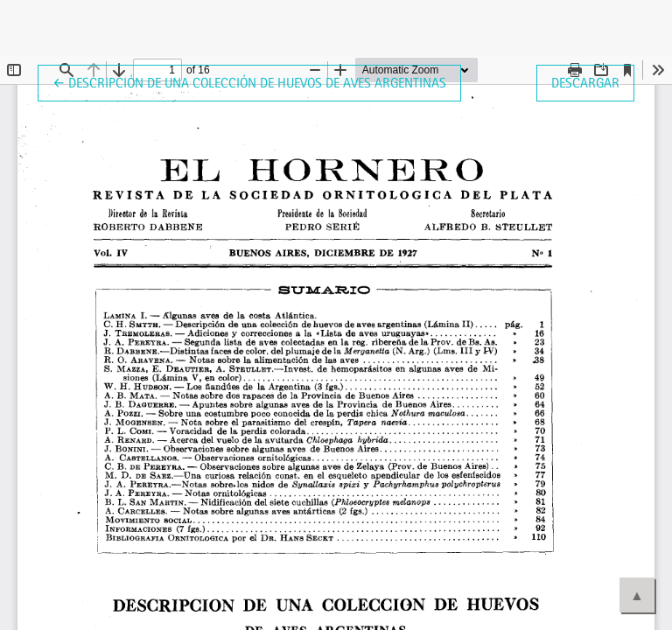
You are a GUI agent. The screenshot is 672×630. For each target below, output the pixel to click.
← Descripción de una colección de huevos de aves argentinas (249, 81)
